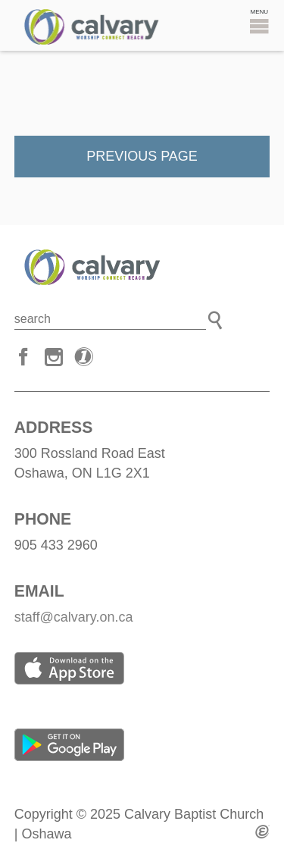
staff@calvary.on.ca (74, 617)
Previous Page (142, 156)
